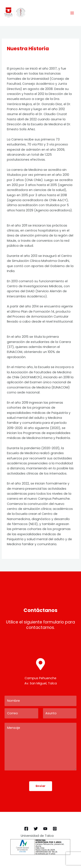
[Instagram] (55, 829)
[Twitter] (36, 829)
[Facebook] (26, 829)
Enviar (41, 786)
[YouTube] (45, 829)
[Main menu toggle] (72, 13)
